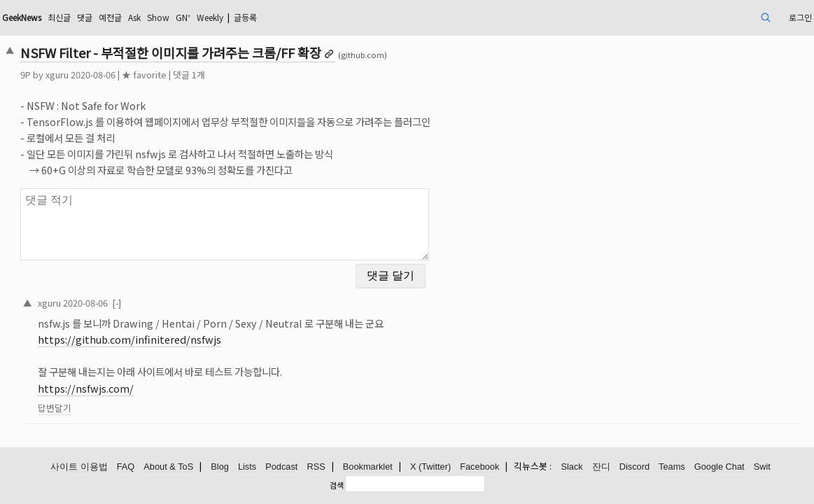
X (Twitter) (430, 467)
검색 (337, 485)
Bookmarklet (368, 467)
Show (268, 17)
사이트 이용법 (79, 467)
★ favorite (222, 75)
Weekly (330, 17)
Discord (634, 467)
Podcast (281, 467)
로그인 (717, 17)
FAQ (126, 467)
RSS (316, 467)
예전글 (212, 17)
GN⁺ (297, 17)
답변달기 (132, 399)
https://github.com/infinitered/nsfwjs (207, 331)
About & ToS (168, 467)
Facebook (479, 467)
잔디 (601, 467)
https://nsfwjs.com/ (163, 380)
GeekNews (108, 17)
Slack (571, 467)
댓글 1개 (267, 75)
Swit (762, 467)
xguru (135, 75)
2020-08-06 (163, 294)
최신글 (154, 17)
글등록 (373, 17)
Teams (672, 467)
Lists (247, 467)
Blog (220, 467)
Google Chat (720, 467)
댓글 (183, 17)
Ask (240, 17)
